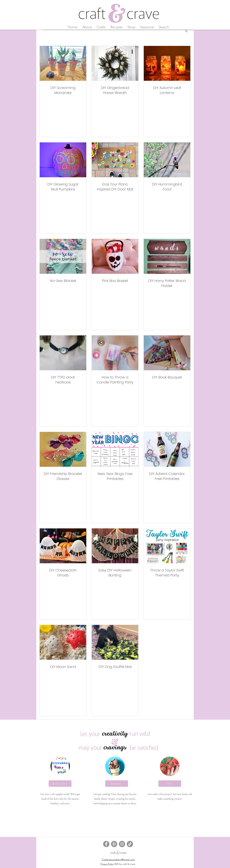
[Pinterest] (114, 844)
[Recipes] (117, 784)
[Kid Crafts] (60, 784)
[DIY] (170, 784)
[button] (186, 31)
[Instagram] (122, 844)
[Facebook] (106, 844)
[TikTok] (130, 844)
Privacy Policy (107, 864)
